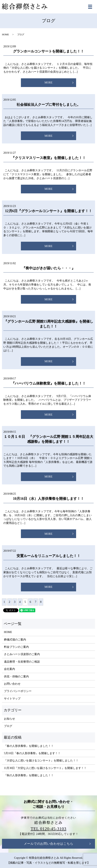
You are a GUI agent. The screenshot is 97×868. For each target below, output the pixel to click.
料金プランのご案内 (16, 647)
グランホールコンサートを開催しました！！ (48, 51)
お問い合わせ (12, 684)
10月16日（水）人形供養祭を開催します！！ (48, 499)
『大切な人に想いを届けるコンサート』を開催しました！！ (41, 761)
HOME (5, 35)
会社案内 (9, 669)
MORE (48, 83)
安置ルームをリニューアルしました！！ (48, 556)
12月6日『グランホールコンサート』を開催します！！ (49, 211)
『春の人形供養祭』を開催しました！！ (29, 746)
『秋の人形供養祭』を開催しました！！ (29, 775)
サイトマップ (12, 699)
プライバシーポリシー (18, 691)
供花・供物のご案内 (16, 677)
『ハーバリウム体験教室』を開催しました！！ (48, 383)
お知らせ (9, 719)
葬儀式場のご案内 (15, 640)
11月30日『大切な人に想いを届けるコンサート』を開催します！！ (45, 768)
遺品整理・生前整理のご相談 (22, 662)
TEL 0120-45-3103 (49, 829)
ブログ (8, 726)
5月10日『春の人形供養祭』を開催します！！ (32, 753)
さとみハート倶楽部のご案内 (22, 654)
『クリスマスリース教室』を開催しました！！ (48, 158)
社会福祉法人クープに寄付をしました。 (48, 105)
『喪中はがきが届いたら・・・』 (48, 268)
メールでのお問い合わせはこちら (49, 844)
